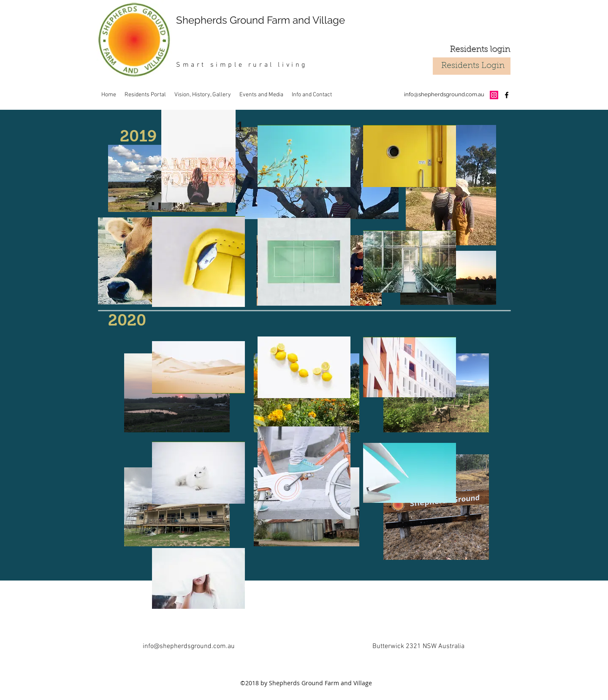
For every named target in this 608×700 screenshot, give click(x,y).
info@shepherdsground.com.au (444, 94)
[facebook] (507, 95)
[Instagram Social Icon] (494, 95)
